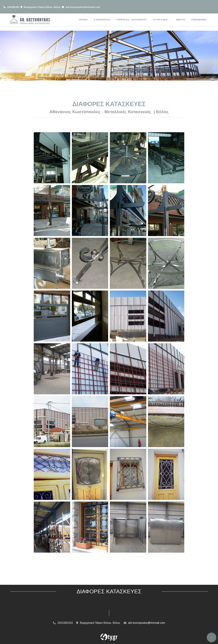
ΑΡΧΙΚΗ (83, 20)
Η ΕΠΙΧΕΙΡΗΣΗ (102, 20)
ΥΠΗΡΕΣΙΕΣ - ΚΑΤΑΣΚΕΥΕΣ (131, 20)
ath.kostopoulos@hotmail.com (83, 7)
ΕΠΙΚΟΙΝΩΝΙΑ (199, 20)
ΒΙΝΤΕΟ (181, 20)
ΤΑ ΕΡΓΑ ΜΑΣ (161, 20)
